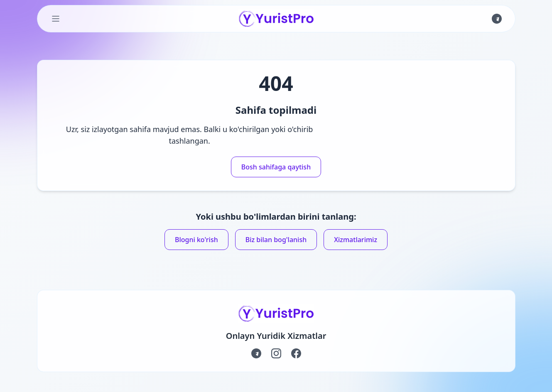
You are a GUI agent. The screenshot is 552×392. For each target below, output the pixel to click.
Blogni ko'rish (196, 240)
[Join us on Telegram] (497, 19)
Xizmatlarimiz (356, 240)
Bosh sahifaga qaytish (276, 167)
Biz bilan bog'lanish (276, 240)
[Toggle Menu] (56, 19)
